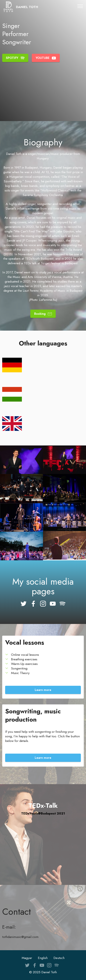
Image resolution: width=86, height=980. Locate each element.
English (43, 958)
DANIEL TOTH (27, 7)
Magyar (27, 958)
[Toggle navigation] (80, 6)
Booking (43, 314)
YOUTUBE (46, 58)
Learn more (43, 690)
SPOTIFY (15, 58)
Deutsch (59, 958)
